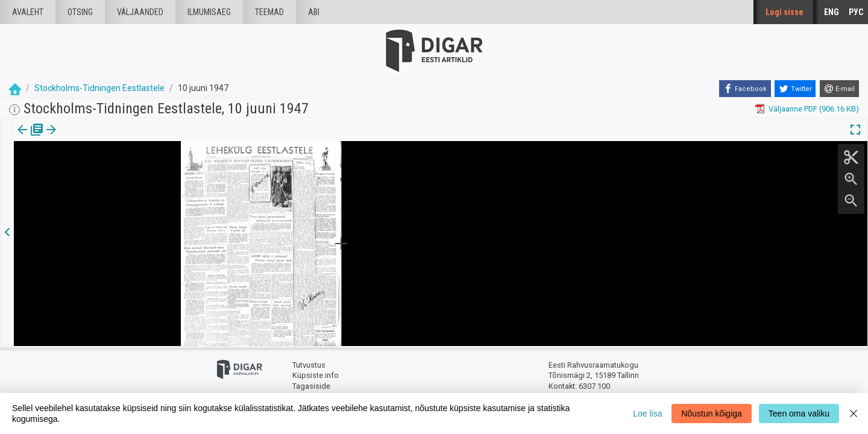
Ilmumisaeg (209, 12)
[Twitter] (795, 89)
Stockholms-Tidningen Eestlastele (99, 88)
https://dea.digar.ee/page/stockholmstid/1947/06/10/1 (110, 171)
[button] (82, 138)
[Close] (854, 414)
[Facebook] (745, 89)
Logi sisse (785, 12)
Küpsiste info (316, 375)
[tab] (30, 138)
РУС (856, 12)
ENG (832, 12)
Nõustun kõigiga (711, 414)
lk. (74, 138)
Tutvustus (309, 365)
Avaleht (28, 12)
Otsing (80, 12)
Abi (314, 12)
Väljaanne (30, 138)
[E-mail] (839, 89)
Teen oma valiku (799, 414)
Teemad (269, 12)
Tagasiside (311, 386)
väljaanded (140, 12)
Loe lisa (647, 414)
